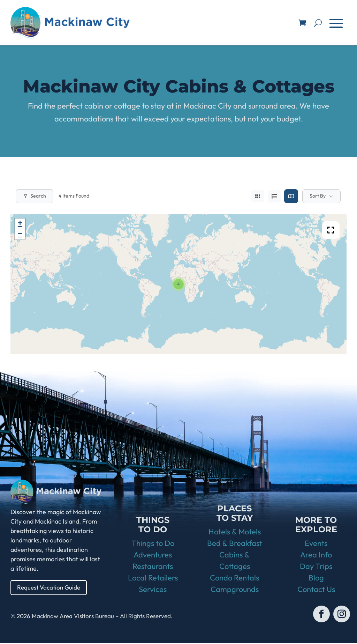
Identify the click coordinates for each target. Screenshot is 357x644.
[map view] (291, 196)
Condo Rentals (234, 578)
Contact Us (316, 590)
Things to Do (153, 544)
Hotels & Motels (235, 532)
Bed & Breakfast (235, 544)
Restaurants (153, 567)
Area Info (316, 555)
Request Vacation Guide (51, 588)
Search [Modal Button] (35, 196)
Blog (316, 578)
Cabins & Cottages (235, 561)
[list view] (274, 196)
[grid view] (258, 196)
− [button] (20, 234)
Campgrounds (235, 590)
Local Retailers (153, 578)
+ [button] (20, 224)
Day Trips (316, 567)
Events (316, 544)
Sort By (318, 196)
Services (153, 590)
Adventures (153, 555)
